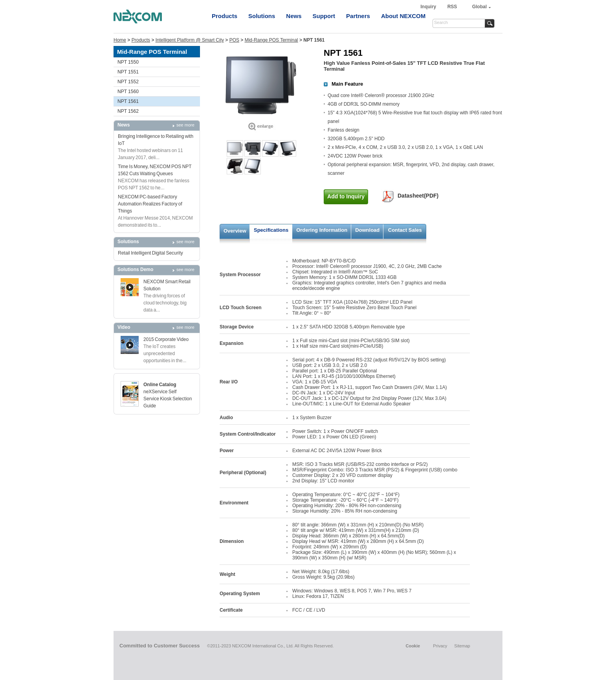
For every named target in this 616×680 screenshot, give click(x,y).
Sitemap (462, 646)
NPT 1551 (128, 72)
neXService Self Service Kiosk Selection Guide (168, 399)
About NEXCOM (403, 16)
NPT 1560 (128, 92)
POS (234, 40)
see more (185, 125)
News (294, 16)
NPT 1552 (128, 82)
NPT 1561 (128, 101)
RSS (452, 7)
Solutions (262, 16)
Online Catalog (160, 385)
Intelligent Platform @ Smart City (190, 40)
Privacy (440, 646)
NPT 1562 (128, 111)
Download (367, 230)
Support (324, 16)
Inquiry (429, 7)
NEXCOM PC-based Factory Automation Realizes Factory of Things (150, 204)
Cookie (413, 646)
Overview (235, 231)
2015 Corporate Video (166, 339)
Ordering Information (322, 230)
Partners (358, 16)
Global (479, 7)
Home (120, 40)
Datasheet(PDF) (418, 196)
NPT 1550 (128, 62)
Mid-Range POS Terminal (271, 40)
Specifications (271, 230)
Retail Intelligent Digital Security (150, 253)
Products (225, 16)
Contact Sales (405, 230)
